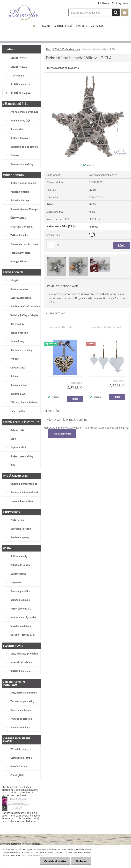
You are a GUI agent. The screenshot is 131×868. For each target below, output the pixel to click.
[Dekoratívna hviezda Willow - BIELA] (57, 258)
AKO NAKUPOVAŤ (63, 26)
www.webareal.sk (32, 844)
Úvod (49, 49)
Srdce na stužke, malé (60, 327)
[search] (116, 12)
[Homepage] (34, 26)
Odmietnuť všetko (55, 861)
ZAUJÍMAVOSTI (99, 26)
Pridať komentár (62, 434)
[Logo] (23, 13)
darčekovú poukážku (26, 813)
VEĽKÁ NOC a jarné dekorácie (67, 49)
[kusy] (51, 245)
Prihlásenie (104, 3)
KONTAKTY (82, 26)
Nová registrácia (120, 3)
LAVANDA (45, 26)
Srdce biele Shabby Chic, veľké (107, 327)
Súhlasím (81, 861)
